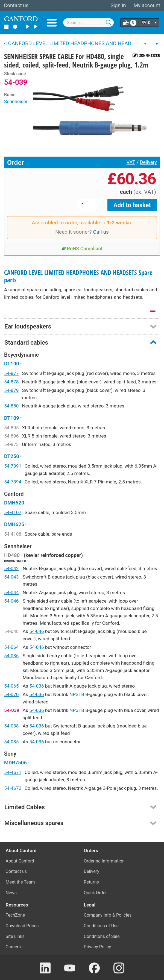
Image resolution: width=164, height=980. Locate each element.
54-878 (11, 382)
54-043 (11, 577)
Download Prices (22, 926)
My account (147, 5)
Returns (91, 882)
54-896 (11, 436)
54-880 (11, 406)
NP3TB (77, 694)
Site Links (15, 936)
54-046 (11, 601)
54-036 (11, 656)
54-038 (11, 726)
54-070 (11, 694)
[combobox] (89, 23)
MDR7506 (17, 763)
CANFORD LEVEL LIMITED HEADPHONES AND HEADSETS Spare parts (78, 276)
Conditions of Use (101, 926)
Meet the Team (20, 882)
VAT (131, 162)
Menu (52, 23)
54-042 (11, 568)
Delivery (148, 162)
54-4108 (13, 534)
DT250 (13, 456)
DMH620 (14, 503)
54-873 (11, 444)
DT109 (13, 418)
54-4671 (13, 772)
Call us (101, 232)
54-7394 (13, 482)
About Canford (20, 861)
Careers (13, 947)
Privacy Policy (97, 947)
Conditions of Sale (102, 936)
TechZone (15, 915)
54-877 (11, 373)
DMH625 (15, 524)
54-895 (11, 428)
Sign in (118, 5)
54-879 (11, 390)
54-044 (11, 592)
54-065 (11, 686)
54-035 (11, 742)
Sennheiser (16, 101)
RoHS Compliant (82, 249)
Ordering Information (104, 861)
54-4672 (13, 788)
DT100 (13, 364)
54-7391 (13, 466)
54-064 (11, 647)
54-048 (11, 631)
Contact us (16, 5)
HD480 (13, 555)
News (11, 893)
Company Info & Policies (108, 915)
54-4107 (13, 512)
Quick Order (95, 893)
